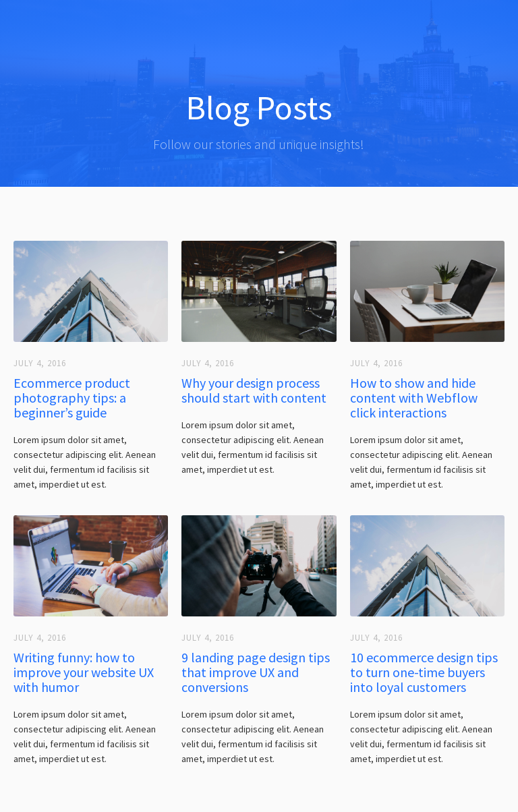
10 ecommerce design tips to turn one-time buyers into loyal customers (424, 672)
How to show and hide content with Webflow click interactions (414, 398)
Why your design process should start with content (254, 390)
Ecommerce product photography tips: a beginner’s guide (72, 398)
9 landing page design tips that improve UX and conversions (256, 672)
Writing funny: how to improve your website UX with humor (84, 672)
